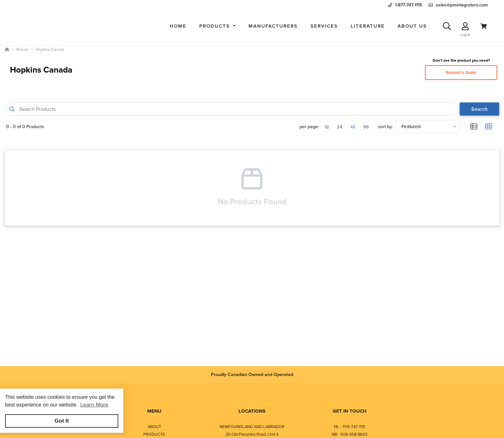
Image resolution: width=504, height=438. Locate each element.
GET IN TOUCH (350, 411)
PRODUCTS (154, 434)
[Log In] (465, 26)
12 (327, 127)
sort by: (385, 127)
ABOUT (154, 427)
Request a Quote (461, 72)
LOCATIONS (252, 411)
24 (340, 127)
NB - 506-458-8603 (350, 434)
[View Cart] (484, 26)
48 (353, 127)
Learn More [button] (94, 405)
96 (366, 127)
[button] (217, 26)
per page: (309, 127)
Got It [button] (62, 421)
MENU (154, 411)
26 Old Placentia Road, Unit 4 (252, 434)
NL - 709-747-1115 (350, 427)
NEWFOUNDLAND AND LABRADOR (252, 427)
